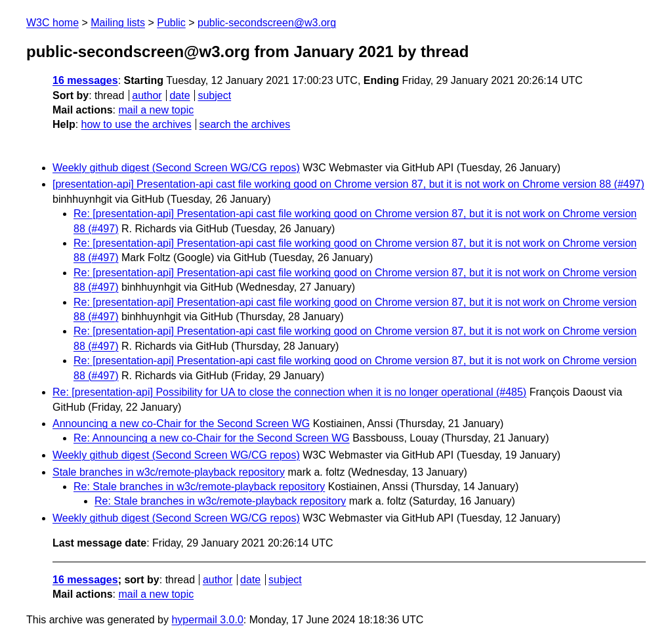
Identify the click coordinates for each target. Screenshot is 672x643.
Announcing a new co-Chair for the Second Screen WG (181, 424)
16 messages (85, 80)
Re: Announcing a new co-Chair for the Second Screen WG (212, 438)
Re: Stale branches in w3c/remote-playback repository (199, 487)
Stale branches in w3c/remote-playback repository (169, 472)
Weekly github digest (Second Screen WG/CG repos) (176, 168)
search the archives (245, 124)
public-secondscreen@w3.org (267, 23)
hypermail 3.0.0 (207, 620)
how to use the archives (136, 124)
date (179, 95)
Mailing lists (118, 23)
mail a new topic (156, 110)
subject (214, 95)
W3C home (52, 23)
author (147, 95)
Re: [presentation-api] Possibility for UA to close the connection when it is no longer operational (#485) (289, 392)
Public (171, 23)
